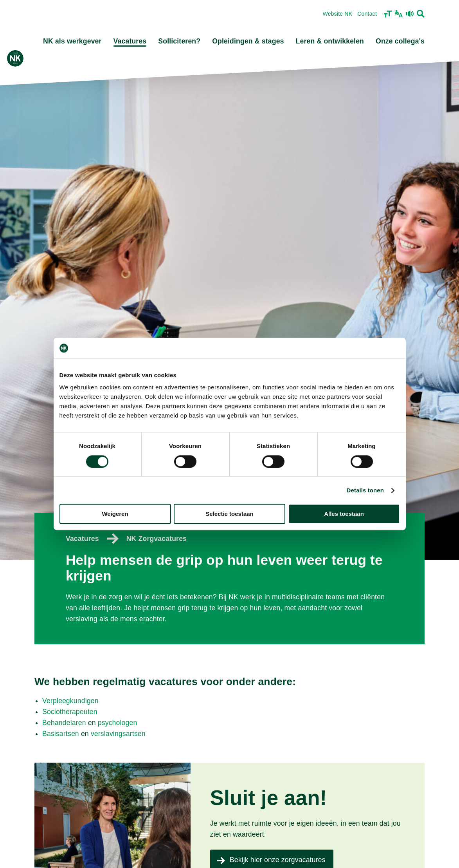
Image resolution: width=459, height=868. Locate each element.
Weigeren (115, 514)
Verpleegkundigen (70, 701)
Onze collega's (400, 41)
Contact (367, 14)
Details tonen (365, 490)
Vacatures (130, 41)
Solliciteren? (179, 41)
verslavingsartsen (118, 734)
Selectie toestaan (229, 514)
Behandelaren (64, 723)
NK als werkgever (72, 41)
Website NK (337, 14)
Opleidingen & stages (248, 41)
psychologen (118, 723)
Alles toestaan (344, 514)
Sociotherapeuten (70, 712)
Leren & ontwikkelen (330, 41)
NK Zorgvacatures (157, 539)
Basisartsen (61, 734)
